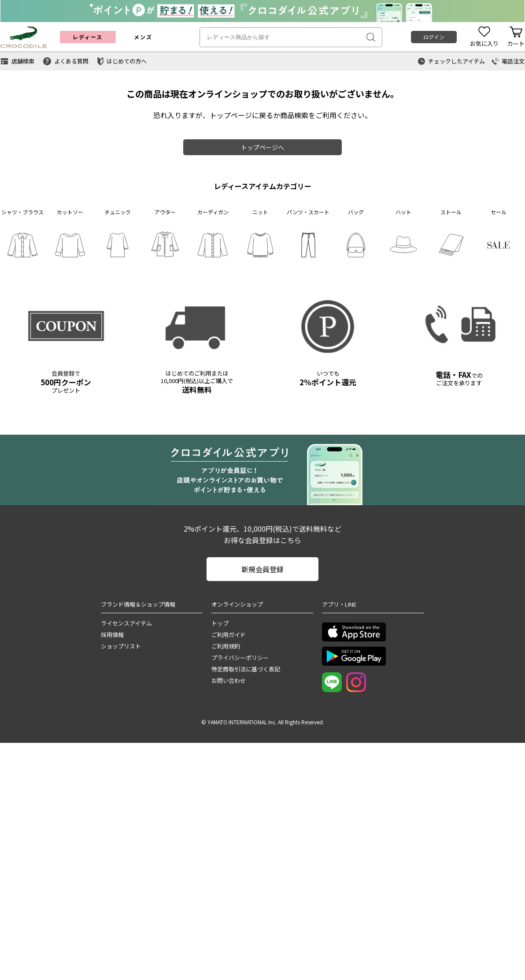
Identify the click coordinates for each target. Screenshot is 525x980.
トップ (220, 623)
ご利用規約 (226, 646)
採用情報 (112, 635)
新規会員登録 (262, 569)
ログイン (434, 37)
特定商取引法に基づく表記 (246, 669)
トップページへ (262, 147)
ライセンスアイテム (126, 623)
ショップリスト (121, 646)
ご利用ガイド (229, 635)
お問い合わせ (229, 680)
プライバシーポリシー (240, 658)
